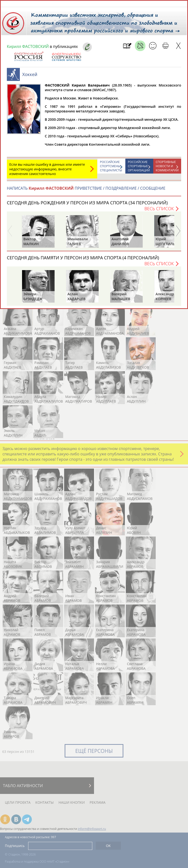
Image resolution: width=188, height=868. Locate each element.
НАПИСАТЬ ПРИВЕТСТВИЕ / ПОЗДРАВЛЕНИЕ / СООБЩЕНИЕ (86, 191)
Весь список (159, 211)
